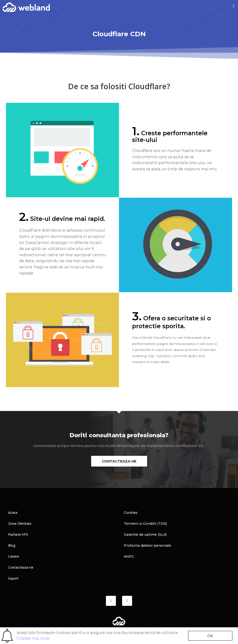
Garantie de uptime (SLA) (145, 535)
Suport (13, 578)
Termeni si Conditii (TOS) (145, 524)
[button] (234, 6)
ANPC (129, 556)
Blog (12, 545)
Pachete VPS (18, 534)
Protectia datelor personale (147, 545)
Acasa (13, 512)
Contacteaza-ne (21, 567)
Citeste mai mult (33, 638)
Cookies (131, 513)
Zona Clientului (20, 523)
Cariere (14, 556)
